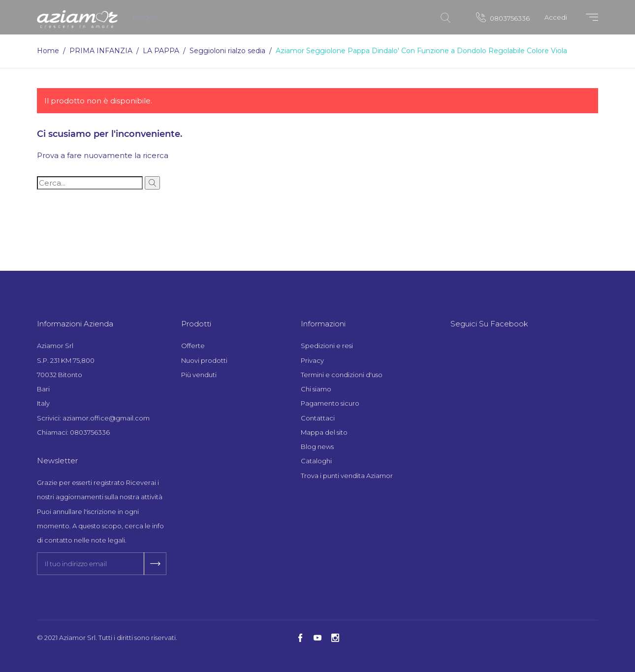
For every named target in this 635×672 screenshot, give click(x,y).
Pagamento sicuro (330, 403)
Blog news (317, 447)
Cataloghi (316, 461)
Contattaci (318, 418)
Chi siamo (316, 389)
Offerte (193, 346)
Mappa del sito (324, 432)
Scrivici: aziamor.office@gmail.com (93, 418)
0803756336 (503, 17)
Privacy (312, 360)
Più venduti (199, 375)
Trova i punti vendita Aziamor (347, 476)
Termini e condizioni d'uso (342, 375)
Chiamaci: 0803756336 (73, 432)
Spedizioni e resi (327, 346)
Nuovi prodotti (204, 360)
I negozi (145, 17)
